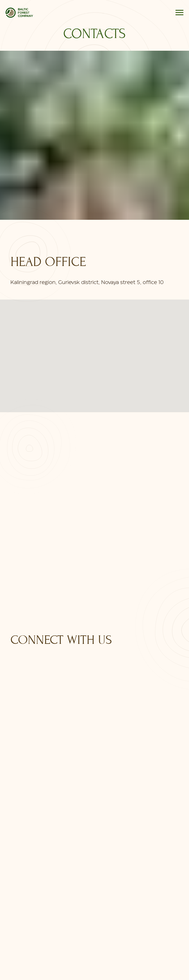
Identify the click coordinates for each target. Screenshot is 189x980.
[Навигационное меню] (179, 13)
